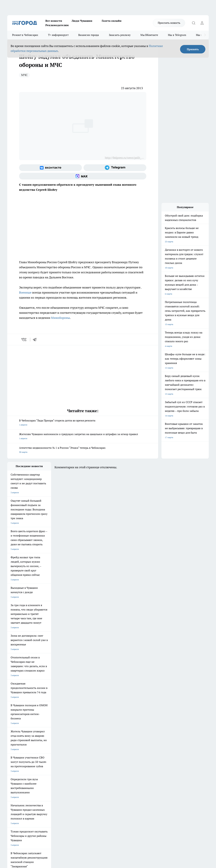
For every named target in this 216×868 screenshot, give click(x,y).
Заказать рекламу (120, 35)
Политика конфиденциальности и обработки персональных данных (39, 819)
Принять (193, 49)
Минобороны (60, 318)
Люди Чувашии (82, 21)
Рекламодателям (57, 25)
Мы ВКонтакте (149, 35)
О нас (52, 757)
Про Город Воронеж (104, 732)
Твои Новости (43, 732)
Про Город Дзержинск (47, 741)
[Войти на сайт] (202, 23)
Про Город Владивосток (76, 741)
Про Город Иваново (132, 732)
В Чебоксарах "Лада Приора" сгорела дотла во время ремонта (83, 423)
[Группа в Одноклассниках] (163, 738)
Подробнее (112, 814)
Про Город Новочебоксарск (20, 732)
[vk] (24, 340)
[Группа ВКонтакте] (50, 168)
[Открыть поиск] (194, 23)
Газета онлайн (112, 21)
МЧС (24, 75)
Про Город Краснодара (105, 741)
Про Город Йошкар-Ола (76, 732)
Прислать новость (169, 23)
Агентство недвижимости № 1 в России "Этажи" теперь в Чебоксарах (83, 450)
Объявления (13, 761)
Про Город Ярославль (18, 737)
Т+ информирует (58, 35)
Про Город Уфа (101, 737)
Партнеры (97, 765)
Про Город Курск (44, 737)
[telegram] (36, 340)
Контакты (97, 757)
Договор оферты (58, 761)
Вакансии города (89, 35)
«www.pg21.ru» (31, 772)
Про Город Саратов (132, 737)
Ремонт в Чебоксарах (25, 35)
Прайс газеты (14, 765)
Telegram (11, 757)
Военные (26, 292)
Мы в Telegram (177, 35)
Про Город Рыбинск (74, 737)
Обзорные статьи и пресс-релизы (108, 761)
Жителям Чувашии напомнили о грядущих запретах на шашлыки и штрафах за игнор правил (83, 437)
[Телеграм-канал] (115, 168)
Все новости (54, 21)
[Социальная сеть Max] (83, 176)
